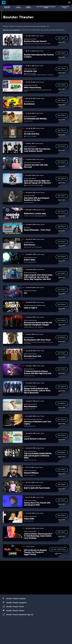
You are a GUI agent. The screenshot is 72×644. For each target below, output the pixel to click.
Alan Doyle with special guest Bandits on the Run (37, 196)
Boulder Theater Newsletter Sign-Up (20, 611)
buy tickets (62, 416)
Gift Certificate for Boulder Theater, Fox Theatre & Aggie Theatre (35, 549)
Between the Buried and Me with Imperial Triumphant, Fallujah (38, 320)
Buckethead (29, 101)
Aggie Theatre (28, 7)
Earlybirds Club (30, 68)
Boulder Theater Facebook (16, 595)
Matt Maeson (30, 242)
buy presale (62, 334)
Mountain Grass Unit (32, 353)
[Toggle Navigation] (69, 3)
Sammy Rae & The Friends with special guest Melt (37, 501)
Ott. (25, 290)
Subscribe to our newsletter (12, 27)
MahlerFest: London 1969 (35, 210)
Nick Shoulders (30, 403)
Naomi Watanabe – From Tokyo (37, 227)
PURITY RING (30, 257)
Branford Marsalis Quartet (35, 38)
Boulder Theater (7, 7)
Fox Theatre (18, 7)
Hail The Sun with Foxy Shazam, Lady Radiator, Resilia (37, 147)
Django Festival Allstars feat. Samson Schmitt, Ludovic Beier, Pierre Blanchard (37, 387)
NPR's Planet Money (33, 84)
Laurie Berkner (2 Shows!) (35, 436)
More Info (62, 39)
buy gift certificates (59, 546)
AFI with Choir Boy (32, 131)
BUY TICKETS (62, 35)
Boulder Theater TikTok (15, 603)
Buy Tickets (62, 82)
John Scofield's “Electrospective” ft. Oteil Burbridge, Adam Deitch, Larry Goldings (38, 533)
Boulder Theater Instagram (16, 599)
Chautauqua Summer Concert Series (46, 7)
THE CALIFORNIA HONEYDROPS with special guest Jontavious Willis (38, 452)
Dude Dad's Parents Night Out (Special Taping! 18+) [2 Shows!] (37, 179)
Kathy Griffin (29, 516)
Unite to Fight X (30, 305)
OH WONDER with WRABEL (35, 116)
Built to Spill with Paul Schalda (37, 485)
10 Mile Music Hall (65, 7)
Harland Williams (31, 470)
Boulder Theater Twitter (15, 607)
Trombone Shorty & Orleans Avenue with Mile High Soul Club (38, 369)
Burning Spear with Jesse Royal (37, 337)
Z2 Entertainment (4, 3)
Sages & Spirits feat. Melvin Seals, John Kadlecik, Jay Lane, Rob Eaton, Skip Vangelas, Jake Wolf (38, 274)
